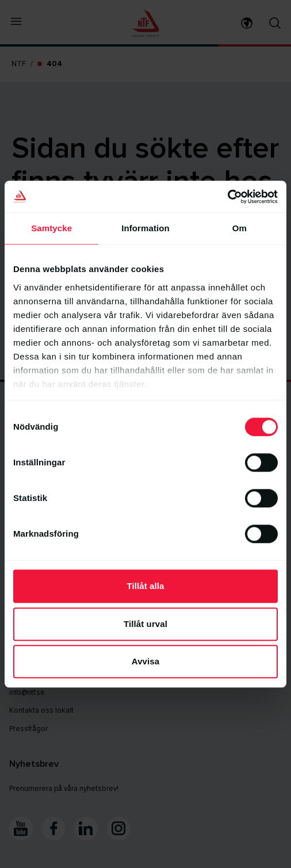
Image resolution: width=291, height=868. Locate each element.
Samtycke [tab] (51, 228)
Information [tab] (145, 228)
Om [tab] (240, 228)
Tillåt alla (145, 586)
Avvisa (145, 661)
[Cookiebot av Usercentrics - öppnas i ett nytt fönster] (227, 197)
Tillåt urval (145, 624)
